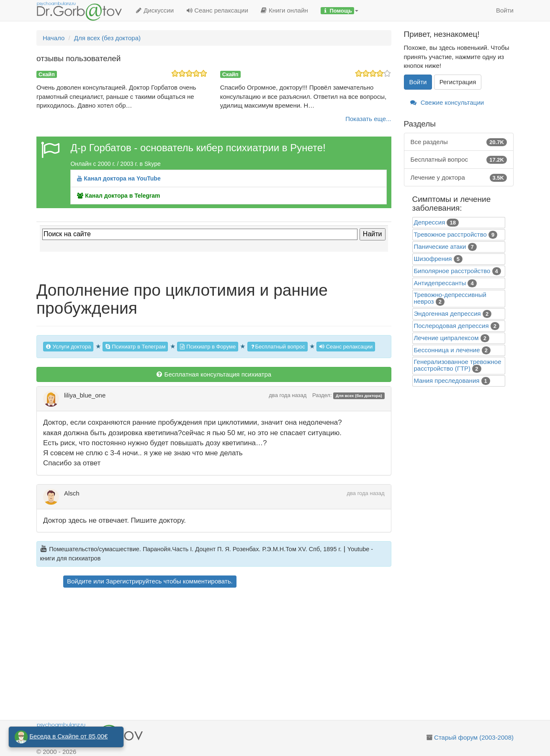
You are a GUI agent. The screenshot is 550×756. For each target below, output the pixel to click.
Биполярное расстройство (452, 271)
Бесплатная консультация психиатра (214, 374)
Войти (505, 10)
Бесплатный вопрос (278, 347)
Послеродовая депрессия (451, 326)
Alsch (72, 493)
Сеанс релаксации (217, 10)
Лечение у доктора (459, 177)
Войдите (79, 581)
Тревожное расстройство (450, 234)
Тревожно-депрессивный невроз (450, 298)
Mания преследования (447, 381)
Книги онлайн (284, 10)
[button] (339, 10)
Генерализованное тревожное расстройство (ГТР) (458, 365)
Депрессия (430, 222)
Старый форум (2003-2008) (474, 737)
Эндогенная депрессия (447, 313)
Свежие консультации (447, 102)
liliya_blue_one (85, 395)
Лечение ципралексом (446, 338)
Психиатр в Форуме (208, 347)
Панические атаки (440, 246)
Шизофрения (433, 259)
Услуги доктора (68, 347)
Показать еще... (368, 119)
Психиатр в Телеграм (135, 347)
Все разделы (459, 142)
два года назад (288, 395)
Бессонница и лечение (447, 350)
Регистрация (458, 82)
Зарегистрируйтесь (134, 581)
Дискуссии (155, 10)
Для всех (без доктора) (359, 396)
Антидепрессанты (440, 283)
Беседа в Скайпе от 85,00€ (68, 736)
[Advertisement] (229, 655)
